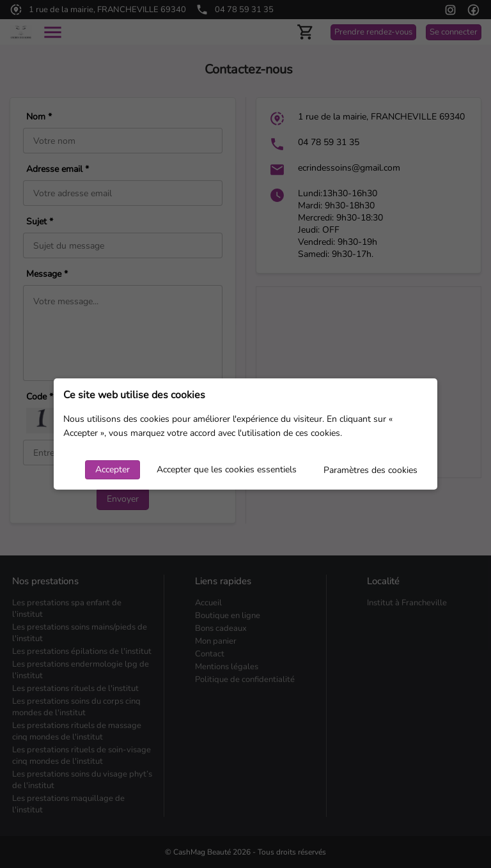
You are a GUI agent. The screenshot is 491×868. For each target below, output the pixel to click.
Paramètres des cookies (370, 470)
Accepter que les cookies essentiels (227, 469)
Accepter (113, 469)
